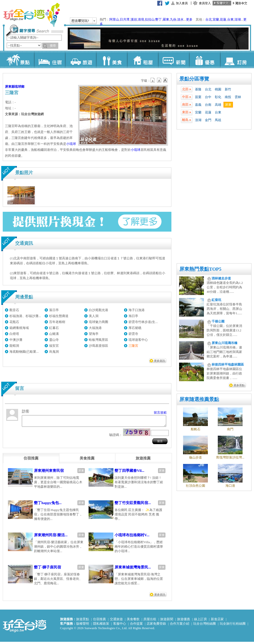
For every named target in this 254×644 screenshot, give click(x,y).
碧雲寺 (133, 334)
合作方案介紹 (180, 626)
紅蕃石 (54, 328)
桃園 (218, 89)
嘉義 (198, 105)
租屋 (143, 59)
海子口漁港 (137, 310)
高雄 (218, 105)
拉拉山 (150, 19)
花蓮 (223, 19)
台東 (230, 19)
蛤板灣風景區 (98, 340)
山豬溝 (54, 334)
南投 (228, 97)
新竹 (228, 89)
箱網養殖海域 (19, 328)
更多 (189, 19)
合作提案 (136, 626)
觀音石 (14, 310)
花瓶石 (14, 322)
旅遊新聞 (167, 621)
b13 (159, 80)
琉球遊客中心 (138, 340)
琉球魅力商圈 (98, 322)
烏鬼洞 (54, 352)
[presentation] (31, 460)
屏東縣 (10, 87)
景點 (18, 59)
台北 (209, 19)
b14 (165, 80)
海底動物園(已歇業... (24, 352)
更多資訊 (159, 361)
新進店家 (217, 621)
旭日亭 (133, 316)
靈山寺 (54, 340)
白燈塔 (14, 334)
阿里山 (114, 19)
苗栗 (198, 97)
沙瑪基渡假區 (98, 346)
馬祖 (218, 120)
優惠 (205, 59)
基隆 (198, 89)
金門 (208, 120)
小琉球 (71, 144)
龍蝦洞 (14, 346)
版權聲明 (83, 626)
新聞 (174, 59)
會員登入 (205, 3)
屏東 (228, 105)
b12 (153, 80)
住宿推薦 (99, 621)
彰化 (218, 97)
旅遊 (80, 59)
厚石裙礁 (135, 328)
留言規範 (160, 413)
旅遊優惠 (184, 621)
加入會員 (182, 3)
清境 (141, 19)
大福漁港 (95, 328)
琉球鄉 (19, 87)
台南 (208, 105)
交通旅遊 (116, 621)
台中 (208, 97)
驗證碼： (116, 437)
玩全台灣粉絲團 (205, 626)
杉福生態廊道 (59, 316)
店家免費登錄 (156, 626)
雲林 (238, 97)
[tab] (31, 460)
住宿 (49, 59)
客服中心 (120, 626)
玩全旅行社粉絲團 (233, 626)
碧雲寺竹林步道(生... (143, 322)
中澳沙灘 (16, 340)
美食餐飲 (133, 621)
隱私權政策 (101, 626)
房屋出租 (150, 621)
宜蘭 (216, 19)
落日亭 (54, 310)
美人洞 (94, 316)
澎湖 (238, 19)
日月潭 (125, 19)
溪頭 (134, 19)
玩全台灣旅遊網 (32, 15)
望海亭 (94, 334)
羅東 (166, 19)
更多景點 (239, 385)
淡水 (180, 19)
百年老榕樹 (57, 322)
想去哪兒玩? (80, 21)
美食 (111, 59)
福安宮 (54, 346)
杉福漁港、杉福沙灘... (25, 316)
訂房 (236, 59)
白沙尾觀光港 (98, 310)
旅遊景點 (83, 621)
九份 (173, 19)
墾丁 (159, 19)
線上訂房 (200, 621)
